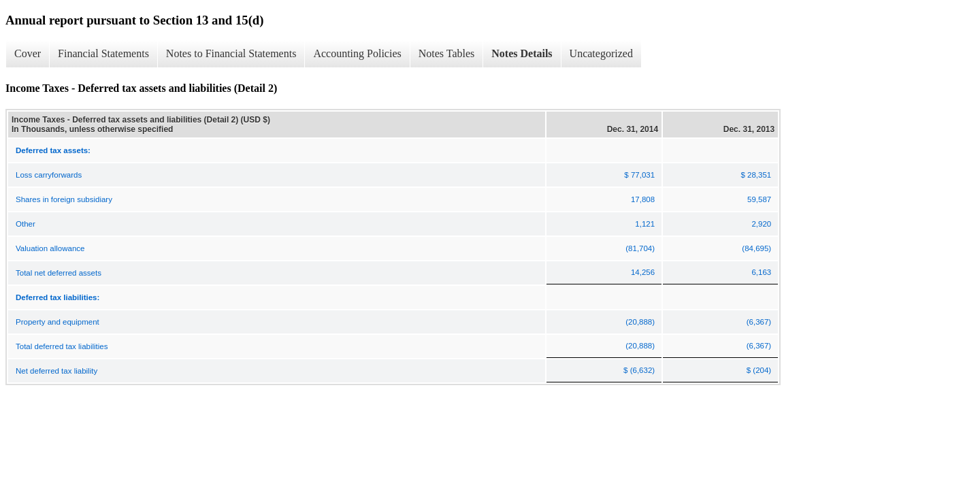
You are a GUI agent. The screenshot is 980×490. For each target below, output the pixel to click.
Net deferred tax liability (56, 371)
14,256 (643, 272)
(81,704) (640, 248)
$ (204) (759, 370)
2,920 (761, 224)
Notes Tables (447, 53)
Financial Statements (103, 53)
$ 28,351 (756, 175)
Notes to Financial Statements (231, 53)
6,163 (761, 272)
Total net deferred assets (59, 273)
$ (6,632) (639, 370)
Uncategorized (601, 53)
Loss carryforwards (49, 175)
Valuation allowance (50, 248)
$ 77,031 (639, 175)
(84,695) (756, 248)
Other (26, 224)
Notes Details (522, 53)
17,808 (643, 199)
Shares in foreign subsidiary (64, 199)
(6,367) (759, 322)
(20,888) (640, 322)
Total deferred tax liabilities (62, 346)
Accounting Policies (357, 53)
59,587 (759, 199)
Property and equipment (58, 322)
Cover (28, 53)
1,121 (645, 224)
